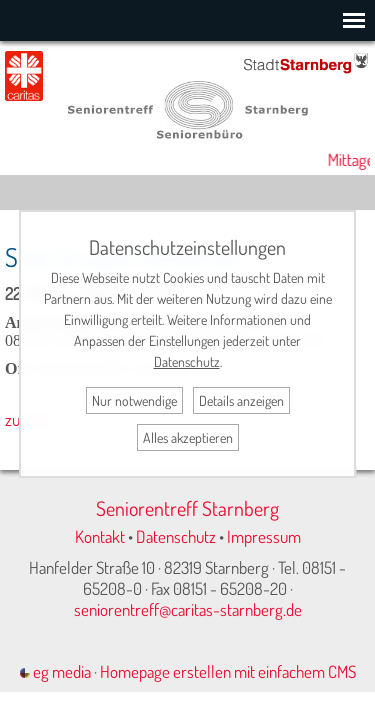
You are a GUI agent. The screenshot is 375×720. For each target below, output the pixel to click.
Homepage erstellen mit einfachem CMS (228, 671)
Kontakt (100, 536)
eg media (55, 671)
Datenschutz (176, 536)
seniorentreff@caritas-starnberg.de (188, 609)
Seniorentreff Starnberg (187, 508)
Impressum (264, 536)
